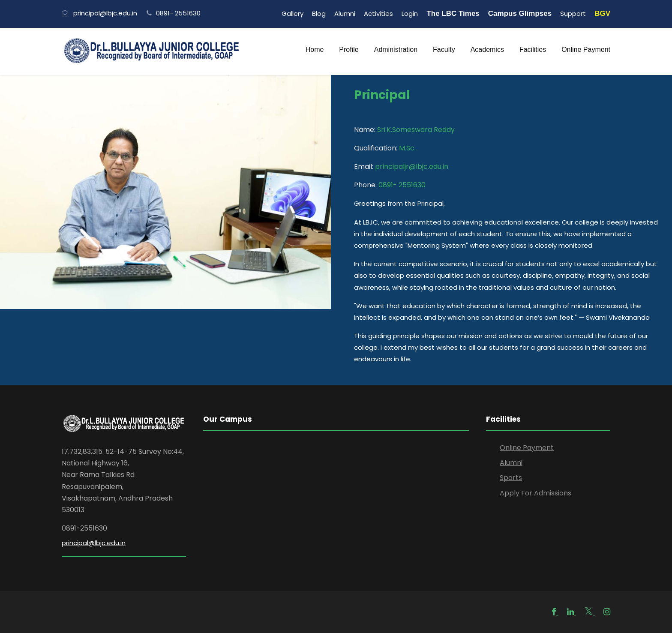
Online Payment (586, 49)
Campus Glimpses (520, 13)
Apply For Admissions (535, 493)
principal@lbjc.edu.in (94, 543)
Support (573, 13)
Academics (487, 49)
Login (410, 13)
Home (315, 49)
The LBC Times (453, 13)
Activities (378, 13)
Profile (349, 49)
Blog (319, 13)
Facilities (533, 49)
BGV (602, 13)
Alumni (345, 13)
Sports (511, 478)
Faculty (444, 49)
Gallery (292, 13)
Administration (396, 49)
